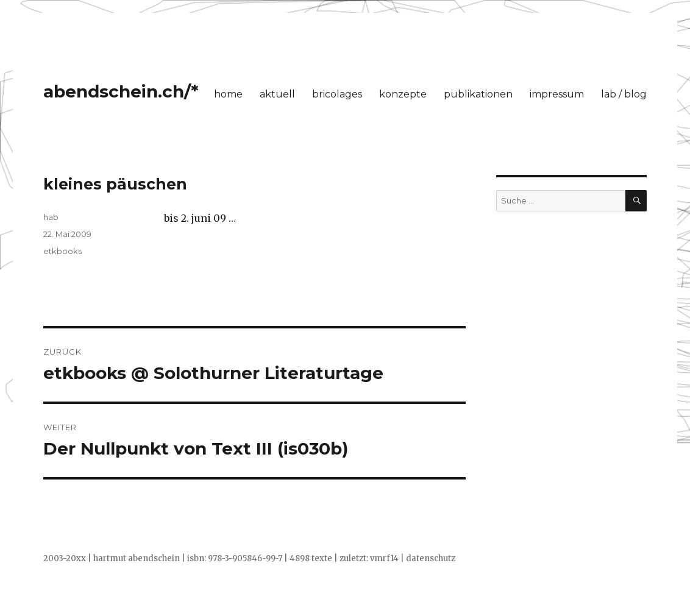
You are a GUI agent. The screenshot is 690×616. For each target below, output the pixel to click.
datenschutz (431, 558)
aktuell (277, 94)
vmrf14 (384, 558)
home (228, 94)
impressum (557, 94)
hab (51, 217)
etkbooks (62, 251)
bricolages (337, 94)
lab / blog (624, 94)
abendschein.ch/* (121, 91)
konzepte (403, 94)
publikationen (478, 94)
